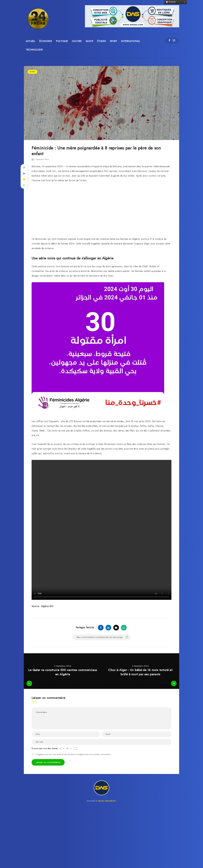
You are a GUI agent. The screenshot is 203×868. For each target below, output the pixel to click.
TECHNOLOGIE (34, 50)
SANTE (89, 41)
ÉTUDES (102, 41)
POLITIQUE (62, 41)
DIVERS (32, 72)
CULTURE (77, 41)
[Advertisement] (102, 210)
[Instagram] (174, 41)
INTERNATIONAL (131, 41)
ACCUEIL (31, 41)
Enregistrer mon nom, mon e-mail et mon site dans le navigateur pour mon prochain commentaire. (73, 754)
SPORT (113, 41)
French (170, 2)
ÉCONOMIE (46, 41)
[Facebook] (169, 41)
